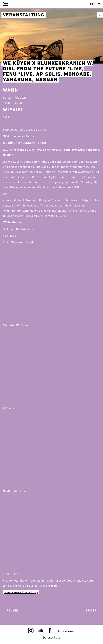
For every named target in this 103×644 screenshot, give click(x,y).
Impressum (66, 631)
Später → (93, 610)
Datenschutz (51, 637)
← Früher (10, 610)
